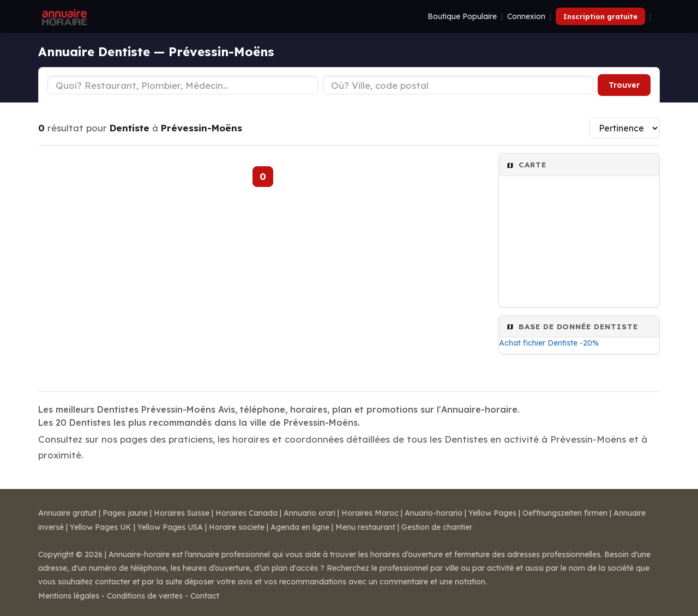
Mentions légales (69, 596)
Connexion (526, 16)
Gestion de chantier (437, 527)
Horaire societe (237, 527)
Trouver (624, 85)
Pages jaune (125, 513)
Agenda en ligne (300, 527)
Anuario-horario (434, 513)
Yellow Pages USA (170, 527)
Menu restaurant (365, 527)
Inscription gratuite (600, 16)
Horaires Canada (246, 513)
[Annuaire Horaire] (63, 16)
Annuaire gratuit (67, 513)
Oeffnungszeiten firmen (565, 513)
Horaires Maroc (370, 513)
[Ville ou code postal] (458, 85)
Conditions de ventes (145, 596)
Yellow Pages (492, 513)
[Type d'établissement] (183, 85)
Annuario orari (309, 513)
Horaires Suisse (182, 513)
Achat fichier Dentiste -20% (549, 343)
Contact (205, 596)
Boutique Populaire (462, 16)
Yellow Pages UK (101, 527)
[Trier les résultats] (625, 128)
